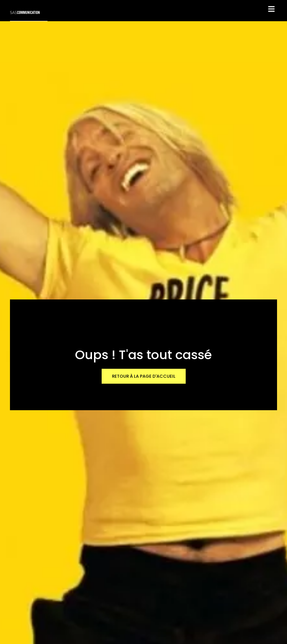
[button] (272, 9)
